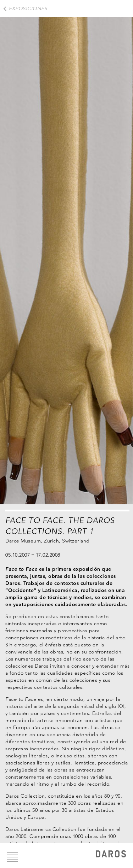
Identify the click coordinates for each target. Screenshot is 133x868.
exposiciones (28, 8)
